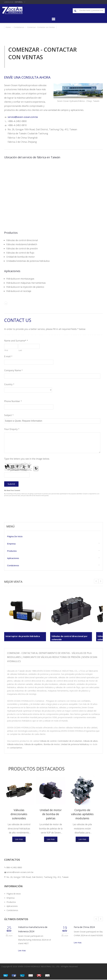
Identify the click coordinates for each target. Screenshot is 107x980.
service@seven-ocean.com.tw (23, 117)
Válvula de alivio (90, 741)
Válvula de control (48, 741)
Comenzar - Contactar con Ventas (41, 27)
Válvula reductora (15, 744)
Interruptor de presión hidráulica (24, 636)
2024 (9, 936)
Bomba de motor (52, 744)
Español (19, 2)
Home (8, 27)
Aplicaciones (13, 558)
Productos (12, 551)
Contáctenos (19, 27)
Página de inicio (15, 536)
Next (96, 581)
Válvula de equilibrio (33, 744)
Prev (101, 581)
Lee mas (19, 840)
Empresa (11, 544)
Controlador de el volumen (70, 741)
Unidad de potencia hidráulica (75, 744)
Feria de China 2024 (84, 927)
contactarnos (16, 748)
